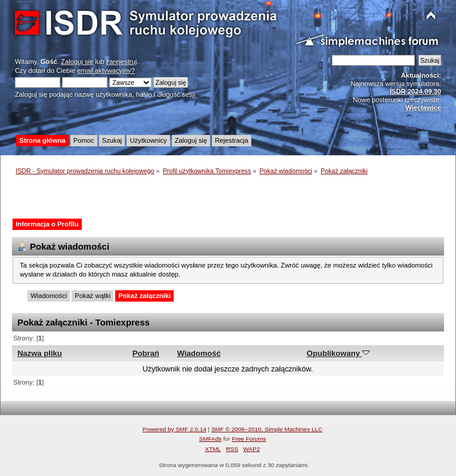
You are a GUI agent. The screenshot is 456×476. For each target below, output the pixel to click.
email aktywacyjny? (106, 70)
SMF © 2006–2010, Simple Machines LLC (267, 429)
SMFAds (211, 439)
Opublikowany (338, 353)
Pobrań (146, 353)
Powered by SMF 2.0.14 (175, 429)
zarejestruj (122, 62)
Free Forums (249, 439)
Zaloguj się (77, 62)
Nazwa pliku (40, 353)
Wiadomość (199, 353)
